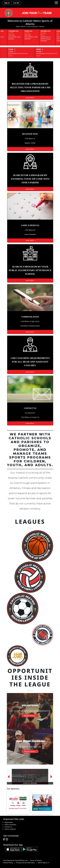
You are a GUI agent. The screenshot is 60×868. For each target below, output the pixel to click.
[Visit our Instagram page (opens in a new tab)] (7, 839)
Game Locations (10, 829)
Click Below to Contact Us (30, 417)
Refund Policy (8, 863)
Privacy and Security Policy (25, 863)
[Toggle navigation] (56, 3)
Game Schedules (30, 234)
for (38, 321)
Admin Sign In (43, 863)
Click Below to (30, 139)
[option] (30, 777)
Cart (16, 3)
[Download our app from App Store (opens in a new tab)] (13, 849)
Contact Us (8, 827)
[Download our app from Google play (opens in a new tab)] (30, 849)
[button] (9, 777)
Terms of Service (36, 860)
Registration (9, 822)
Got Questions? (30, 413)
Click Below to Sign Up (29, 321)
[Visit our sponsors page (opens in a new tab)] (18, 802)
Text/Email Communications (30, 326)
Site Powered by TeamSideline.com (15, 860)
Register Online (30, 143)
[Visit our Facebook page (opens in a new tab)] (4, 839)
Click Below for (30, 230)
